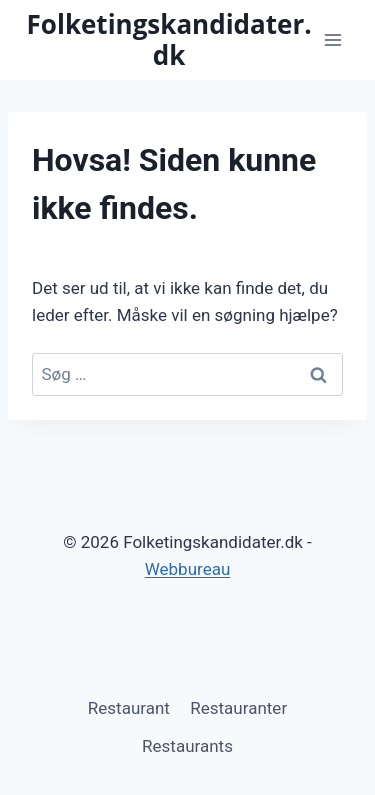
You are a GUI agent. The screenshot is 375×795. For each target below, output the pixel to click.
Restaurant (129, 708)
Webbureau (188, 569)
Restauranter (238, 708)
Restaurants (187, 746)
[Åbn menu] (332, 39)
